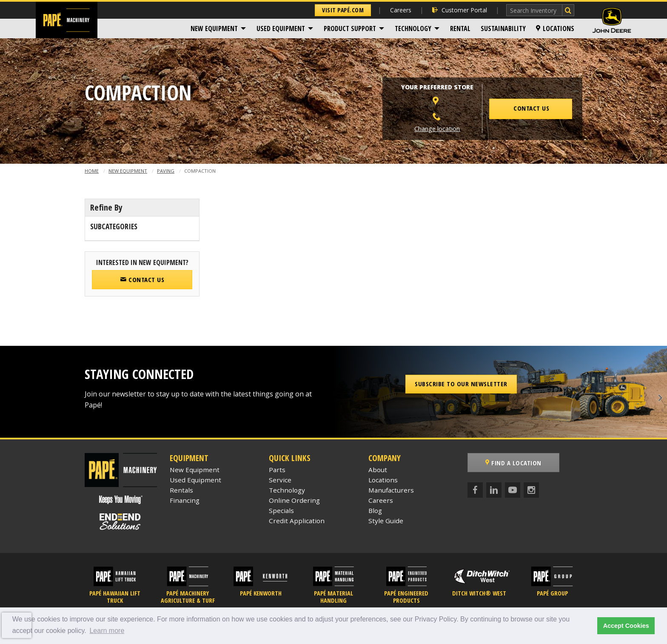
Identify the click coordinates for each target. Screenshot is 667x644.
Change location (437, 129)
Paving (166, 171)
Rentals (181, 490)
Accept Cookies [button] (626, 626)
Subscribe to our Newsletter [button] (461, 384)
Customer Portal (460, 10)
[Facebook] (475, 490)
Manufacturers (391, 490)
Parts (277, 470)
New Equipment (214, 28)
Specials (281, 510)
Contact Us (142, 279)
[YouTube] (513, 490)
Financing (185, 500)
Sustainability (503, 28)
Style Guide (386, 521)
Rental (460, 28)
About (378, 470)
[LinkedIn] (494, 490)
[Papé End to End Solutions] (121, 521)
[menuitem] (218, 28)
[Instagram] (531, 490)
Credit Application (297, 521)
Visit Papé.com (343, 10)
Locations (555, 28)
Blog (375, 510)
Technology (413, 28)
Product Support (350, 28)
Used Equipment (281, 28)
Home (92, 171)
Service (280, 480)
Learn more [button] (107, 631)
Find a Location (513, 463)
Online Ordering (294, 500)
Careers (401, 10)
